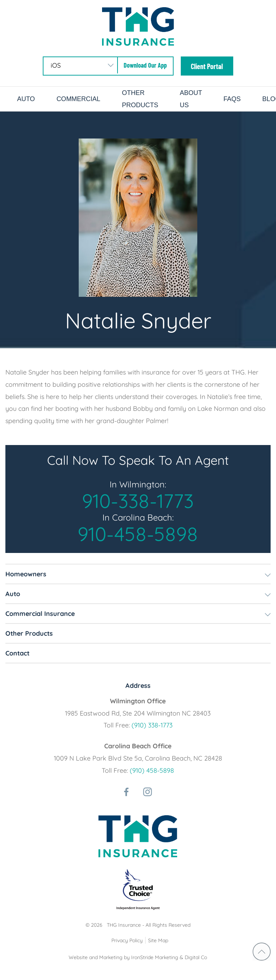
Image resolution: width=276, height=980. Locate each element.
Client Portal (207, 66)
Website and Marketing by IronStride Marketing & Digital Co (138, 957)
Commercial (78, 99)
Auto (26, 99)
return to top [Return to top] (262, 952)
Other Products (29, 633)
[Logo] (138, 26)
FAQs (232, 99)
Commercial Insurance (40, 614)
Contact (17, 653)
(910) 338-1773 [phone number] (152, 725)
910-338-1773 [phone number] (138, 501)
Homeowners (26, 574)
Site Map (158, 940)
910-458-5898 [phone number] (138, 534)
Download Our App (145, 65)
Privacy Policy (127, 940)
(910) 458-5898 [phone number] (152, 770)
